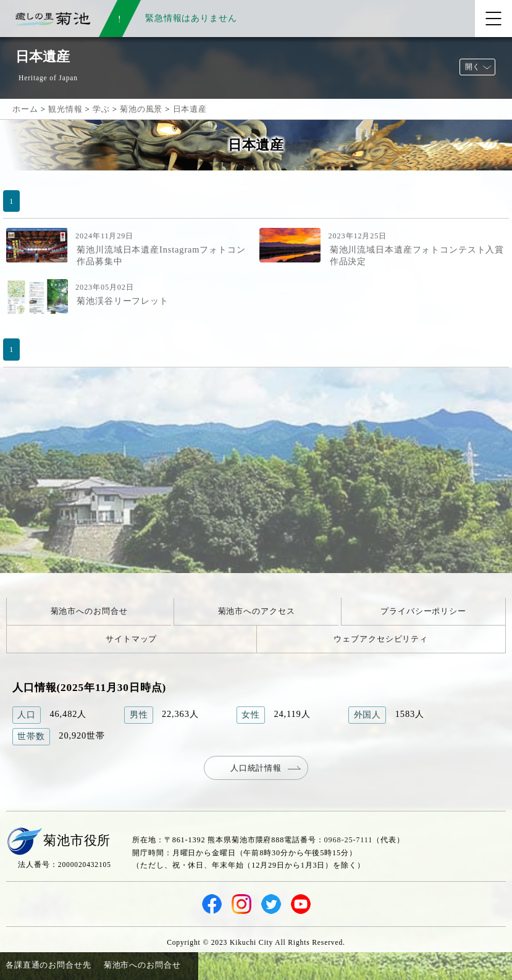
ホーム (25, 109)
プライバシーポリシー (423, 611)
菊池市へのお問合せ (89, 611)
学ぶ (101, 109)
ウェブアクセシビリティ (381, 639)
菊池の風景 (141, 109)
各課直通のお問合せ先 (48, 965)
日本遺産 (190, 109)
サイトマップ (131, 639)
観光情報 (65, 109)
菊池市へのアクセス (257, 611)
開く (472, 67)
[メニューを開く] (493, 19)
